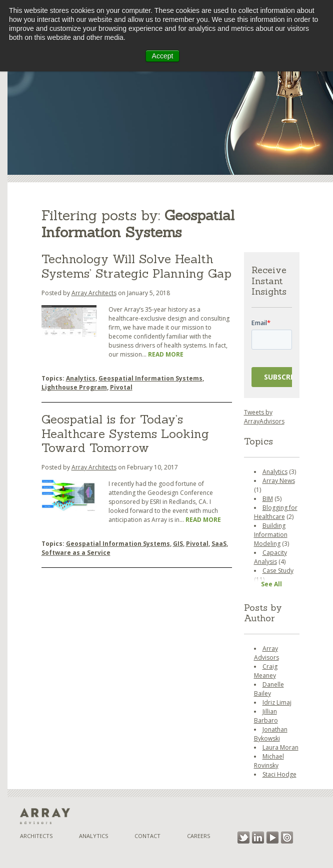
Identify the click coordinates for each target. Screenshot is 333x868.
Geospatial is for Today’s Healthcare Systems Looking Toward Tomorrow (125, 434)
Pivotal (121, 387)
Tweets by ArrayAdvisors (264, 417)
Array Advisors (266, 653)
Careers (198, 836)
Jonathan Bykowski (271, 734)
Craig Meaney (266, 671)
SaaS (219, 544)
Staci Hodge (279, 774)
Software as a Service (76, 553)
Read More (166, 354)
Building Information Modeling (271, 535)
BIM (268, 499)
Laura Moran (280, 747)
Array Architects (94, 293)
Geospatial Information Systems (150, 378)
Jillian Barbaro (266, 716)
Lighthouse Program (74, 387)
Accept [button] (163, 56)
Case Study (278, 571)
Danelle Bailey (269, 689)
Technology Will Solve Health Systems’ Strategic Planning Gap (136, 266)
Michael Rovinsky (269, 761)
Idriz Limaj (277, 702)
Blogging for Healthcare (276, 512)
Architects (36, 836)
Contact (147, 836)
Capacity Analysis (270, 557)
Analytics (81, 378)
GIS (178, 544)
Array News (279, 481)
